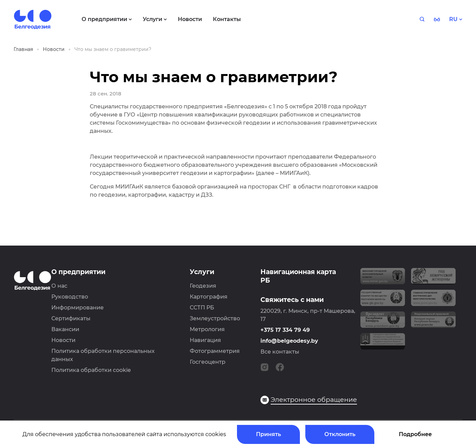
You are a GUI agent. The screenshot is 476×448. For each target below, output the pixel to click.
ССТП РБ (202, 308)
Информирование (78, 308)
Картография (209, 297)
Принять (268, 434)
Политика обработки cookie (91, 370)
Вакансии (65, 329)
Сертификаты (71, 318)
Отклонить (340, 434)
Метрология (207, 329)
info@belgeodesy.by (289, 341)
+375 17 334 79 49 (285, 330)
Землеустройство (215, 318)
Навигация (205, 340)
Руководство (70, 297)
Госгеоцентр (208, 362)
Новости (63, 340)
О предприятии (78, 272)
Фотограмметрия (215, 351)
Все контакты (280, 352)
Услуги (202, 272)
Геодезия (203, 286)
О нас (59, 286)
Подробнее (415, 434)
